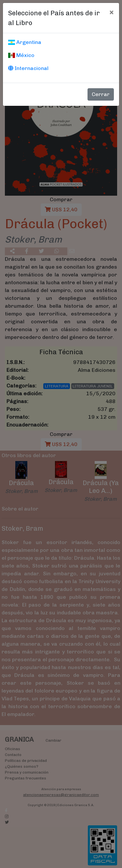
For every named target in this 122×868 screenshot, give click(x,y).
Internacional (28, 68)
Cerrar (101, 94)
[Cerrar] (111, 12)
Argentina (25, 42)
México (21, 55)
